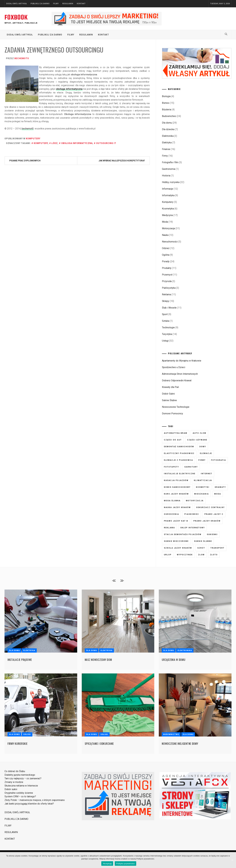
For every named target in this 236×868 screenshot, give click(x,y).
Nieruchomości (170, 242)
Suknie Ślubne (169, 400)
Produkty (167, 268)
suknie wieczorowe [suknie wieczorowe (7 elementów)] (176, 541)
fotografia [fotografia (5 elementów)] (218, 460)
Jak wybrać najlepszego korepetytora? (122, 161)
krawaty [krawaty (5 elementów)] (220, 487)
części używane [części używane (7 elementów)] (197, 440)
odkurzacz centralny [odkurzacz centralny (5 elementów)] (210, 507)
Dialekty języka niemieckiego (20, 775)
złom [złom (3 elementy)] (201, 555)
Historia (166, 176)
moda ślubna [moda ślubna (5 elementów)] (172, 501)
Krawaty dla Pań (170, 387)
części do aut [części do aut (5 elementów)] (173, 440)
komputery (41, 143)
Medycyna (167, 215)
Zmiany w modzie (14, 782)
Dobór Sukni (168, 394)
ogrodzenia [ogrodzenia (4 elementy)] (171, 514)
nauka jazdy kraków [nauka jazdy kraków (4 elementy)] (177, 507)
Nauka (165, 235)
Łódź (55, 143)
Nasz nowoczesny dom (98, 660)
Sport (165, 314)
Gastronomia (169, 169)
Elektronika (168, 136)
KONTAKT (81, 4)
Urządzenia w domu (174, 660)
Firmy (165, 156)
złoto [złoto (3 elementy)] (214, 555)
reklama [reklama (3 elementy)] (169, 528)
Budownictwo (169, 116)
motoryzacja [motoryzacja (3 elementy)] (195, 501)
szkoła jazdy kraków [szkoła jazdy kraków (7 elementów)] (178, 548)
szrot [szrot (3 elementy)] (201, 548)
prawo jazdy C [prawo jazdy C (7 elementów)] (214, 514)
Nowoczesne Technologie (176, 407)
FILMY (56, 4)
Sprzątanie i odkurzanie (99, 744)
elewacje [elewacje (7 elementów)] (206, 453)
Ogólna (166, 255)
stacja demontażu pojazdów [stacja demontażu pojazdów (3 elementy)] (183, 534)
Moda (165, 222)
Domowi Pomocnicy (172, 414)
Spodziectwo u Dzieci (174, 367)
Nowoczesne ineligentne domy (180, 744)
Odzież (166, 248)
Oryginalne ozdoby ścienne (19, 793)
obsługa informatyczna (69, 89)
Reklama (166, 294)
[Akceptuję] (232, 860)
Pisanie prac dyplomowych (25, 161)
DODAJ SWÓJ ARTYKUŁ (17, 4)
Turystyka (167, 334)
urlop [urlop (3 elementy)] (168, 555)
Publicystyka (169, 288)
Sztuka (166, 321)
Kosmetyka (168, 209)
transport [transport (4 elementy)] (217, 548)
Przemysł (167, 275)
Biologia (166, 96)
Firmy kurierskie (18, 744)
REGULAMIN (68, 4)
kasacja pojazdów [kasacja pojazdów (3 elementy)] (176, 480)
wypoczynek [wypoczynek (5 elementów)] (185, 555)
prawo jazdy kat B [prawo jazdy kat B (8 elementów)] (176, 521)
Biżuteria (167, 110)
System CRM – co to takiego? (20, 796)
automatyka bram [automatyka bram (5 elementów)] (176, 433)
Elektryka (167, 143)
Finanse (166, 149)
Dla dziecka (168, 129)
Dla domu (167, 123)
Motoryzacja (168, 228)
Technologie (168, 327)
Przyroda (167, 281)
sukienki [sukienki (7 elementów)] (212, 534)
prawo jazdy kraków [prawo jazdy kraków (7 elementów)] (207, 521)
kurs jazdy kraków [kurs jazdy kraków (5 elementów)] (176, 494)
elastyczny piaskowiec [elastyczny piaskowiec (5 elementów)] (179, 453)
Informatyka (168, 195)
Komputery (33, 139)
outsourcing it (106, 143)
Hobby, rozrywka (171, 182)
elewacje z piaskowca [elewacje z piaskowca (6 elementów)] (178, 460)
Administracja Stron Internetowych (180, 374)
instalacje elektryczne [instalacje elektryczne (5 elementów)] (180, 474)
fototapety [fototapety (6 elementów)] (171, 467)
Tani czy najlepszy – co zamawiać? (23, 778)
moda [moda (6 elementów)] (218, 494)
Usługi (165, 341)
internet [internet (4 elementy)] (206, 474)
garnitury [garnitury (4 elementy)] (191, 467)
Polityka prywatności (125, 864)
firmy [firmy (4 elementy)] (202, 460)
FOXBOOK (16, 17)
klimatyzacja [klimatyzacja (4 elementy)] (203, 480)
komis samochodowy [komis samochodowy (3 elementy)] (177, 487)
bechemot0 (22, 58)
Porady (166, 261)
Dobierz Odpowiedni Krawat (177, 380)
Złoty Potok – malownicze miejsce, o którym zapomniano (35, 800)
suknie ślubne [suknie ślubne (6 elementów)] (203, 541)
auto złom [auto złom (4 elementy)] (199, 433)
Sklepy (166, 301)
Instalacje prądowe (20, 660)
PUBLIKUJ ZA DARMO (40, 4)
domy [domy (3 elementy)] (203, 447)
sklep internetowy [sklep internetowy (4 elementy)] (193, 528)
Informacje (168, 189)
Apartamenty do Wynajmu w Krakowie (182, 361)
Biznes (166, 103)
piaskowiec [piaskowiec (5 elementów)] (192, 514)
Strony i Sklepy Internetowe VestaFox (161, 821)
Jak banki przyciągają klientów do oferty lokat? (29, 804)
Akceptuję (107, 864)
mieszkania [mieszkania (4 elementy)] (201, 494)
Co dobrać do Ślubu (15, 771)
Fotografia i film (170, 162)
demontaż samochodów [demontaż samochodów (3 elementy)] (179, 447)
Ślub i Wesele (169, 308)
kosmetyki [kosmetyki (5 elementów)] (203, 487)
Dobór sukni (11, 789)
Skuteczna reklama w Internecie (21, 786)
